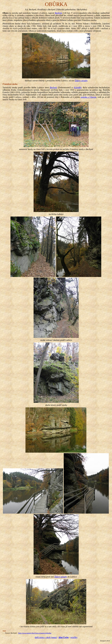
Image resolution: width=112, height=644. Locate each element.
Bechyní (53, 88)
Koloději (78, 88)
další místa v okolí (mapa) (46, 637)
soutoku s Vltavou (88, 97)
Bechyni (58, 13)
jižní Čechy (64, 637)
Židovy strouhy (81, 81)
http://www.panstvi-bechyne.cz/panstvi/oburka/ (35, 633)
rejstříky (74, 637)
